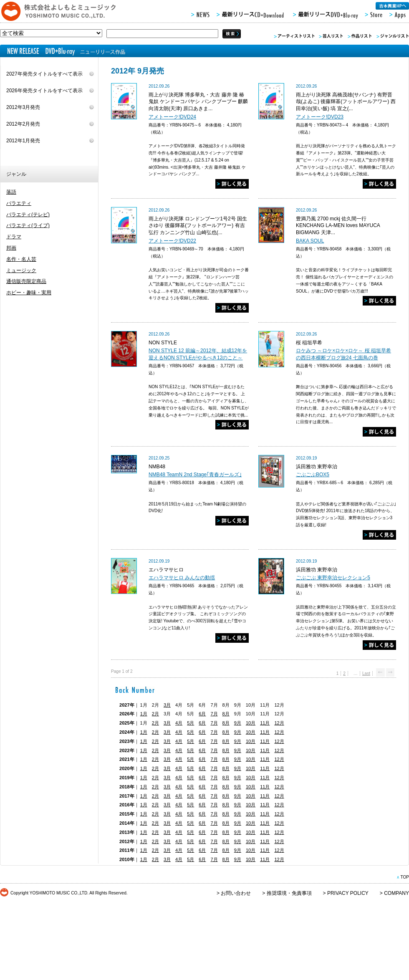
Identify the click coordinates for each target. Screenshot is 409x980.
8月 (226, 714)
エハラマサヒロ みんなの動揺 (182, 578)
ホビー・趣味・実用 (29, 293)
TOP (405, 877)
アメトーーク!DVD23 (320, 117)
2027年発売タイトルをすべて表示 (44, 74)
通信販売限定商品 (26, 281)
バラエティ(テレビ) (28, 215)
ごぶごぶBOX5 (313, 475)
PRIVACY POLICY (348, 893)
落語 (11, 192)
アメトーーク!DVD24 (172, 117)
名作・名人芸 (21, 259)
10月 (251, 723)
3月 (167, 705)
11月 (265, 723)
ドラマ (14, 237)
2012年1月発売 (23, 141)
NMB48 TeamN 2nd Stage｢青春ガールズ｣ (195, 475)
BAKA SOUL (310, 241)
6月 (202, 714)
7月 (214, 714)
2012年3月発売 (23, 107)
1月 (144, 714)
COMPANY (396, 893)
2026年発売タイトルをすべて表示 (44, 91)
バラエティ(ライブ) (28, 225)
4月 (179, 723)
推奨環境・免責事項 (289, 893)
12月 (279, 723)
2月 (155, 714)
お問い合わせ (236, 893)
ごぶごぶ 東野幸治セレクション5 (333, 578)
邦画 (11, 248)
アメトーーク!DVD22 (172, 241)
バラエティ (19, 203)
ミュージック (21, 270)
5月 (191, 723)
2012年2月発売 (23, 124)
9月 (238, 723)
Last (366, 673)
